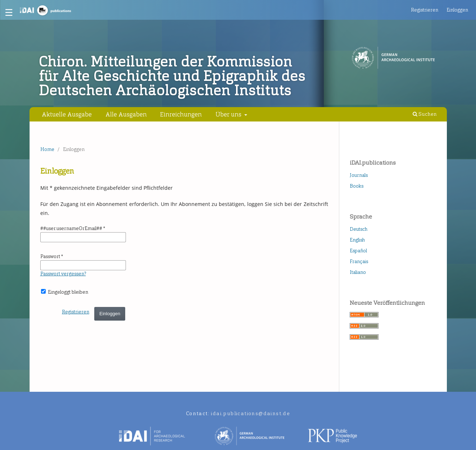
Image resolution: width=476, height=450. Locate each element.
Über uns (229, 114)
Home (47, 149)
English (357, 240)
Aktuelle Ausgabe (67, 114)
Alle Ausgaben (126, 114)
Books (357, 186)
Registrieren (425, 10)
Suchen (425, 114)
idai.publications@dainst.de (250, 414)
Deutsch (359, 229)
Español (358, 251)
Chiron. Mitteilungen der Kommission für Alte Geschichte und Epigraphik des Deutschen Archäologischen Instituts (172, 76)
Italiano (358, 272)
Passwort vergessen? (63, 274)
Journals (359, 175)
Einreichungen (181, 114)
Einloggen (457, 10)
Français (359, 261)
